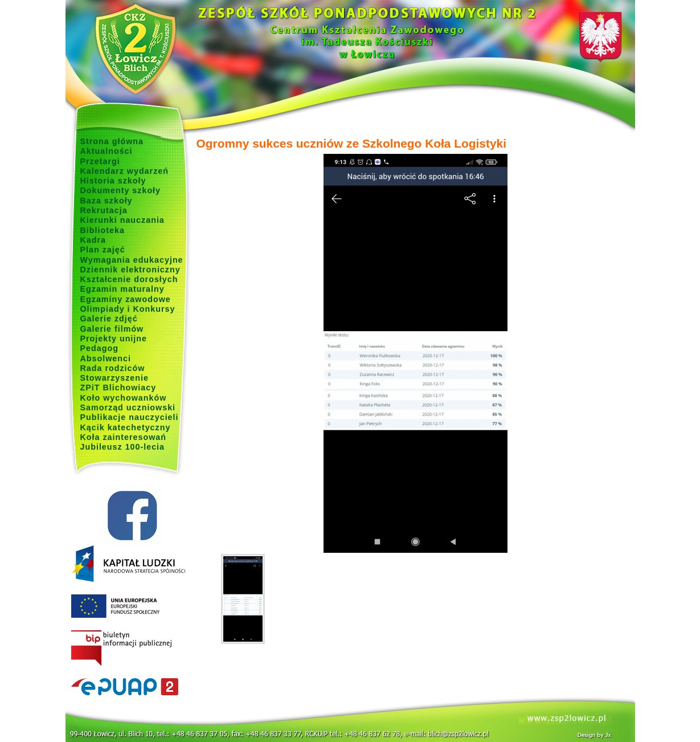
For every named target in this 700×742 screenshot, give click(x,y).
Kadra (93, 240)
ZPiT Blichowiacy (118, 388)
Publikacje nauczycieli (130, 417)
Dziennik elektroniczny (130, 270)
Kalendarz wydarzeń (124, 171)
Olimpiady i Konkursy (128, 309)
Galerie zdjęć (109, 319)
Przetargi (100, 161)
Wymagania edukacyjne (132, 260)
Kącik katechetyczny (126, 427)
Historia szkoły (113, 181)
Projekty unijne (114, 339)
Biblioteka (103, 230)
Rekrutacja (104, 210)
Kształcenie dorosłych (129, 279)
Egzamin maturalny (122, 289)
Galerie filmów (112, 329)
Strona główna (112, 141)
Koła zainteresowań (124, 437)
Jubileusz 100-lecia (123, 447)
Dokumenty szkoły (121, 190)
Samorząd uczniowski (128, 407)
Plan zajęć (103, 250)
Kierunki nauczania (122, 220)
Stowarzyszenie (115, 378)
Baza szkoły (107, 201)
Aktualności (107, 151)
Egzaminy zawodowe (126, 299)
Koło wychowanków (124, 398)
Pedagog (99, 348)
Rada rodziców (113, 368)
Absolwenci (106, 358)
